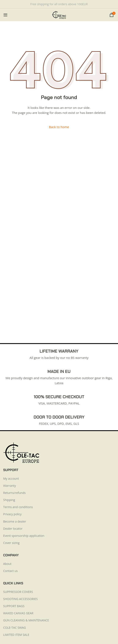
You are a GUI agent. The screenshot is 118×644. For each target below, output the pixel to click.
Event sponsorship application (24, 536)
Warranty (10, 486)
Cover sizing (11, 543)
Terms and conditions (18, 507)
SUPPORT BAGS (14, 606)
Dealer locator (13, 529)
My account (11, 478)
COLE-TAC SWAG (15, 628)
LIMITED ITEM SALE (16, 635)
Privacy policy (12, 514)
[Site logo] (59, 14)
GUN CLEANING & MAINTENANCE (26, 620)
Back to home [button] (59, 127)
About (7, 564)
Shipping (9, 500)
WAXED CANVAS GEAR (18, 613)
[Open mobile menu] (5, 15)
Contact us (10, 571)
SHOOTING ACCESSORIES (20, 599)
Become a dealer (15, 521)
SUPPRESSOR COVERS (18, 592)
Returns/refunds (14, 493)
